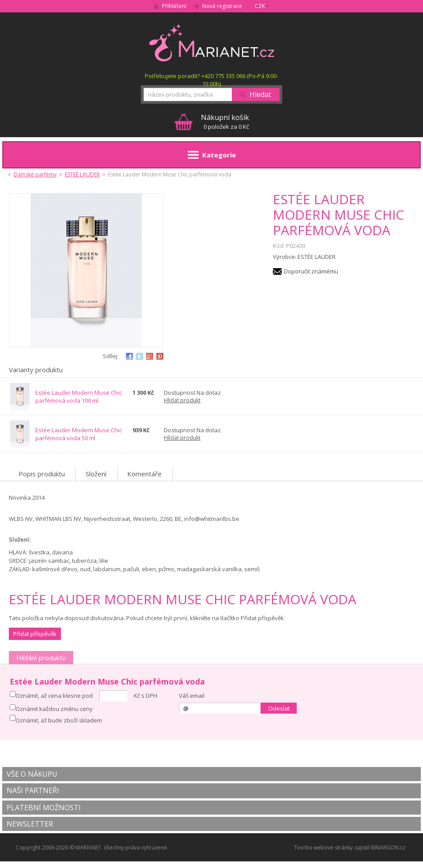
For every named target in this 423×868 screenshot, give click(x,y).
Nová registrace (222, 6)
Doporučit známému (311, 271)
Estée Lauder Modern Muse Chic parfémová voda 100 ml (79, 397)
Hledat (260, 94)
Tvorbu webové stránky (323, 847)
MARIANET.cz (212, 42)
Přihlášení (174, 6)
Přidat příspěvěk (35, 634)
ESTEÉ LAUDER (82, 174)
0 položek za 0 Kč (225, 122)
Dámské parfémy (35, 174)
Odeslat (279, 708)
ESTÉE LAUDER (317, 257)
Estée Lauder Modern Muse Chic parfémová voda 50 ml (79, 434)
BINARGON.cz (388, 847)
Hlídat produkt (182, 400)
